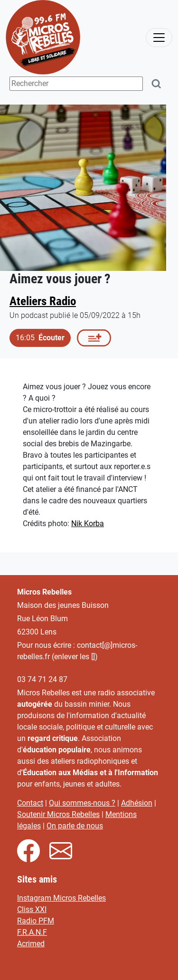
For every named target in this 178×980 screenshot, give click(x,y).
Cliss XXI (32, 909)
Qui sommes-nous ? (82, 803)
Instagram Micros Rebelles (61, 898)
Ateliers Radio (43, 301)
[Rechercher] (157, 84)
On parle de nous (75, 826)
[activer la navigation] (159, 38)
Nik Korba (88, 524)
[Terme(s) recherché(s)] (76, 84)
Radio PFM (36, 921)
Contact (30, 803)
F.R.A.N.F (32, 932)
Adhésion (137, 803)
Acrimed (31, 944)
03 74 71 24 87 (42, 679)
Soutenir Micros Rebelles (58, 814)
